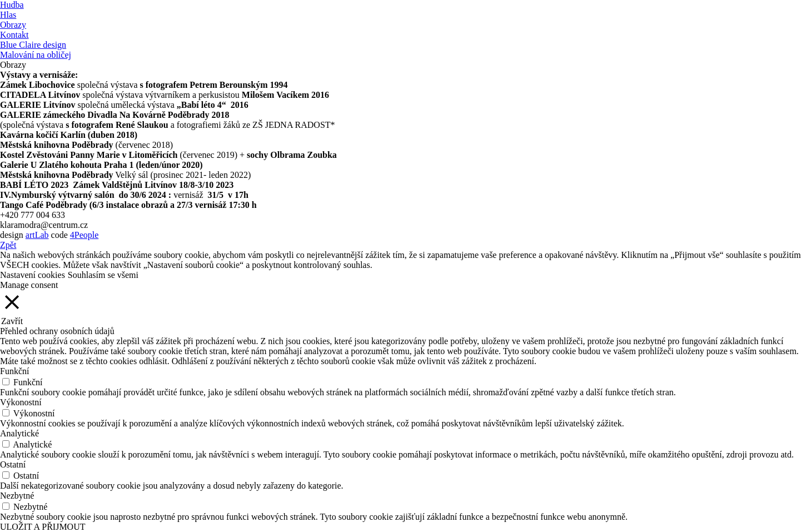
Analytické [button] (19, 433)
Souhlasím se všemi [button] (103, 275)
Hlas (8, 15)
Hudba (12, 5)
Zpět (8, 245)
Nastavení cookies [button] (33, 275)
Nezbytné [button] (17, 496)
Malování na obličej (36, 55)
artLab (37, 235)
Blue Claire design (33, 45)
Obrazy (13, 25)
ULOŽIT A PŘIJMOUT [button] (43, 527)
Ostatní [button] (13, 464)
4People (84, 235)
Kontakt (14, 35)
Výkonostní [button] (21, 402)
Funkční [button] (14, 371)
